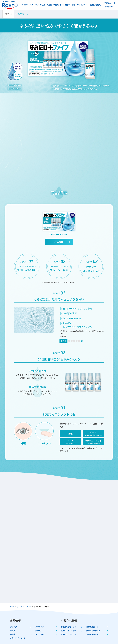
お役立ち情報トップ (69, 627)
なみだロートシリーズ (24, 607)
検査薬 (13, 634)
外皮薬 (13, 631)
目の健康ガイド (92, 627)
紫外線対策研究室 (93, 631)
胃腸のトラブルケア (69, 634)
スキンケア (40, 627)
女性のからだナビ (93, 634)
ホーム (12, 607)
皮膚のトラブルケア (69, 631)
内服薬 (38, 631)
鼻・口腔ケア (41, 634)
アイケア (13, 627)
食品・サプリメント (18, 638)
